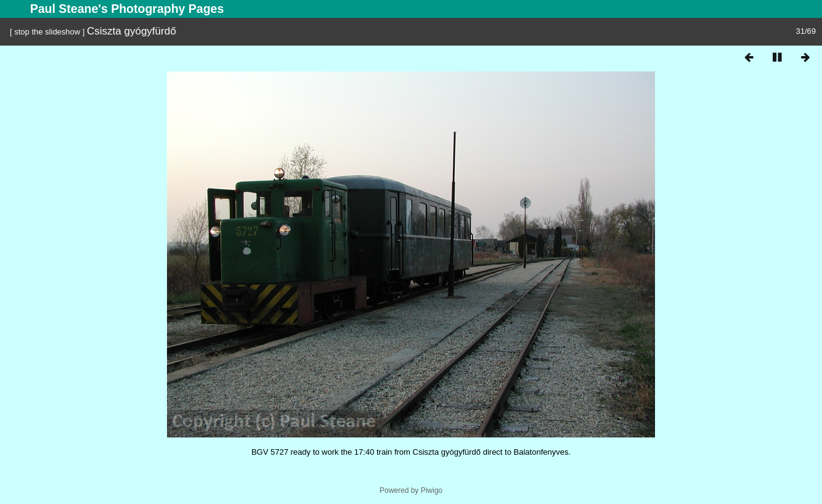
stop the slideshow (47, 32)
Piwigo (432, 490)
